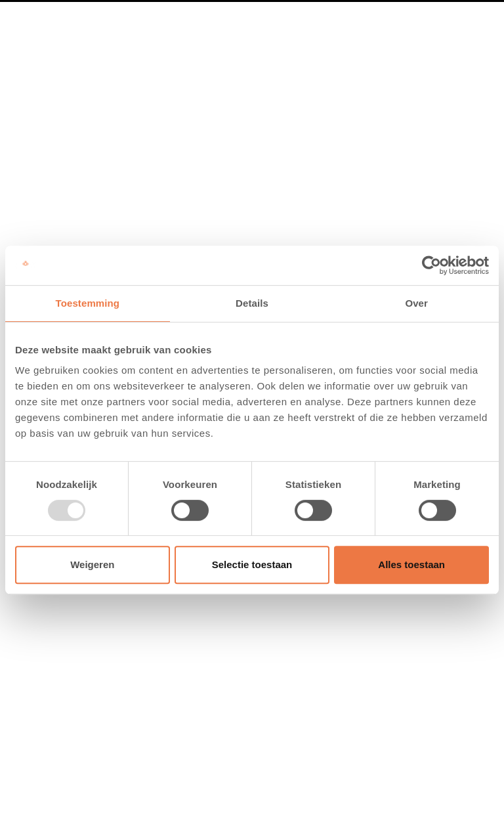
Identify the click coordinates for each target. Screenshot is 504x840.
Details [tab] (252, 303)
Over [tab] (416, 303)
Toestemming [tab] (88, 303)
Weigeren (92, 564)
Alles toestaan (411, 564)
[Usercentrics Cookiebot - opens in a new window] (431, 265)
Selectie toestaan (252, 564)
